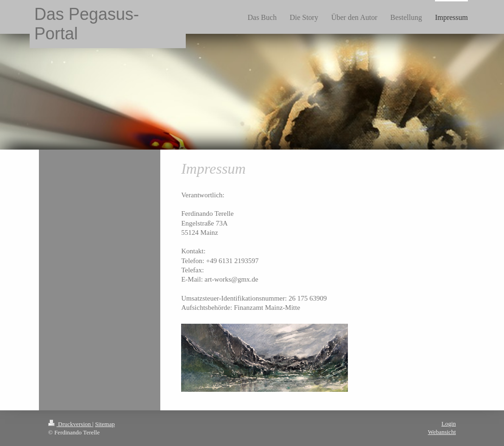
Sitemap (105, 424)
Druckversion (70, 424)
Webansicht (442, 432)
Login (449, 424)
